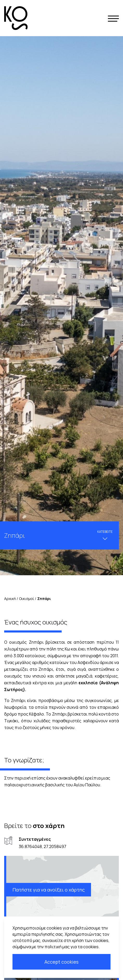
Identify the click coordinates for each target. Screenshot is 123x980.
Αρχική (10, 599)
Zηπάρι (44, 599)
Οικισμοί (27, 599)
